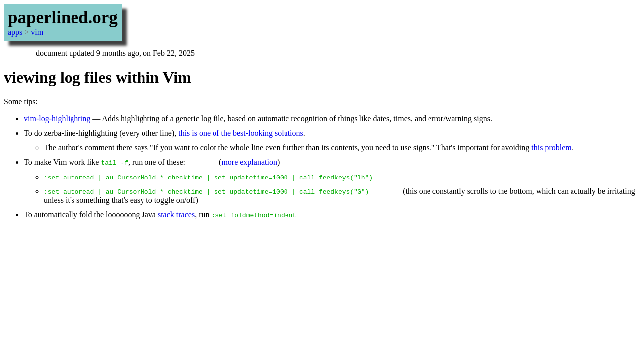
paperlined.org (63, 18)
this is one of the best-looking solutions (241, 133)
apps (15, 32)
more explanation (249, 162)
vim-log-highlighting (57, 119)
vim (37, 32)
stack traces (176, 215)
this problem (551, 147)
